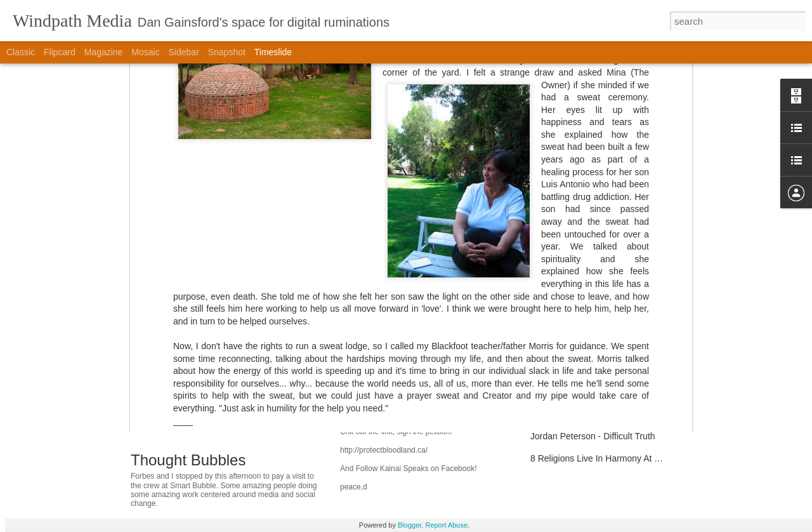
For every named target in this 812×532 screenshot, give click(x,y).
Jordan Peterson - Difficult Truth (593, 436)
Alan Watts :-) (557, 392)
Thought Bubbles (188, 460)
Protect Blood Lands (391, 418)
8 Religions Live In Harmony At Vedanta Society (625, 458)
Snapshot (227, 52)
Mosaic (145, 52)
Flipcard (60, 52)
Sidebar (184, 52)
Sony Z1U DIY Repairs (575, 347)
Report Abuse (446, 525)
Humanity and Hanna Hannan (589, 325)
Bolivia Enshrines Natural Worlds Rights (441, 381)
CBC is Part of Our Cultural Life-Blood (605, 414)
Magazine (104, 52)
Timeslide (273, 52)
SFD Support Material (573, 369)
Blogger (409, 525)
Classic (21, 52)
